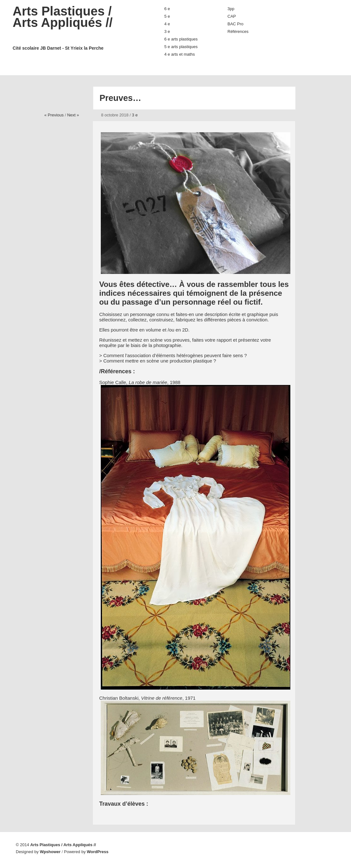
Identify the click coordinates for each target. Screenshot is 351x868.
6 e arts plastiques (181, 39)
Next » (73, 115)
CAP (232, 16)
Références (238, 31)
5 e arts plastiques (181, 47)
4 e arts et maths (180, 54)
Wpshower (50, 852)
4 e (167, 24)
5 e (167, 16)
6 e (167, 9)
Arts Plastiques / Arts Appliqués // (76, 28)
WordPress (98, 852)
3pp (231, 9)
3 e (167, 31)
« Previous (54, 115)
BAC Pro (236, 24)
